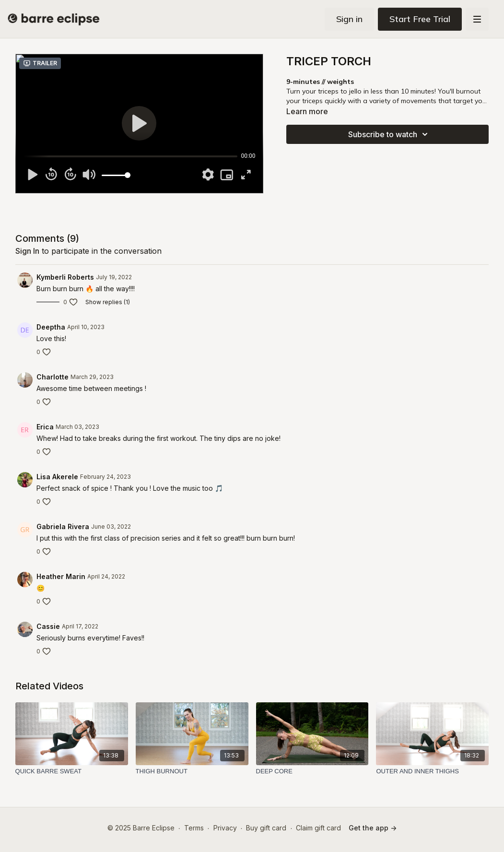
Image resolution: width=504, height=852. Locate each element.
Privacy (225, 828)
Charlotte (53, 377)
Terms (194, 828)
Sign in (349, 19)
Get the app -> (373, 828)
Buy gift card (266, 828)
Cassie (48, 626)
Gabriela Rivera (63, 527)
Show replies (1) (108, 302)
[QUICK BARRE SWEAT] (72, 771)
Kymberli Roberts (65, 277)
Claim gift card (318, 828)
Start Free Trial (420, 19)
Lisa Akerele (57, 477)
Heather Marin (61, 576)
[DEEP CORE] (312, 771)
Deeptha (51, 327)
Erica (45, 427)
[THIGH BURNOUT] (192, 771)
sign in (27, 251)
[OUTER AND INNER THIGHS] (432, 771)
